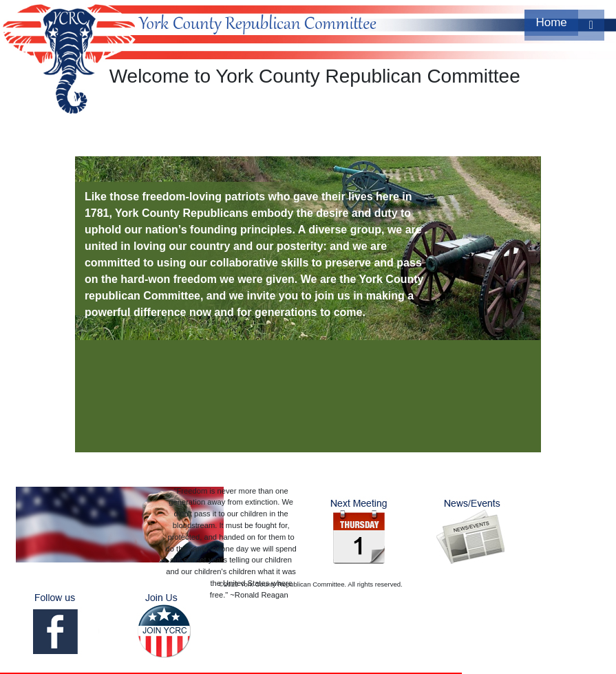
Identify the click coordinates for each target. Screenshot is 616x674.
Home (551, 22)
